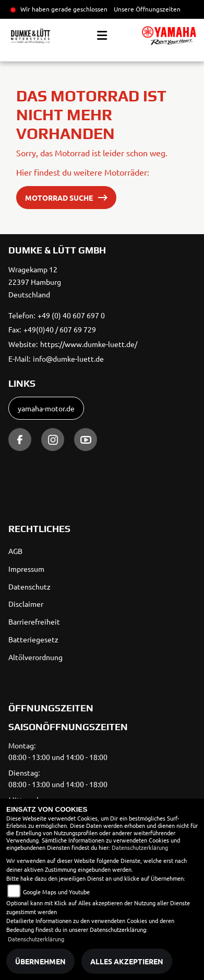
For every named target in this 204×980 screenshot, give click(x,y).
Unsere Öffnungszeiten (147, 9)
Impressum (26, 569)
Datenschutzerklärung (140, 847)
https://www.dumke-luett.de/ (89, 344)
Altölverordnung (35, 657)
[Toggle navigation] (102, 36)
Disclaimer (26, 604)
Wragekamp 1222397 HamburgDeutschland (35, 282)
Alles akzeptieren (127, 961)
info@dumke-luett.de (68, 359)
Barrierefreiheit (34, 621)
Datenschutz (29, 586)
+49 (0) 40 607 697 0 (71, 315)
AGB (15, 551)
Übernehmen (40, 961)
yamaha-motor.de (46, 408)
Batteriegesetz (33, 639)
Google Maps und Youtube (56, 892)
